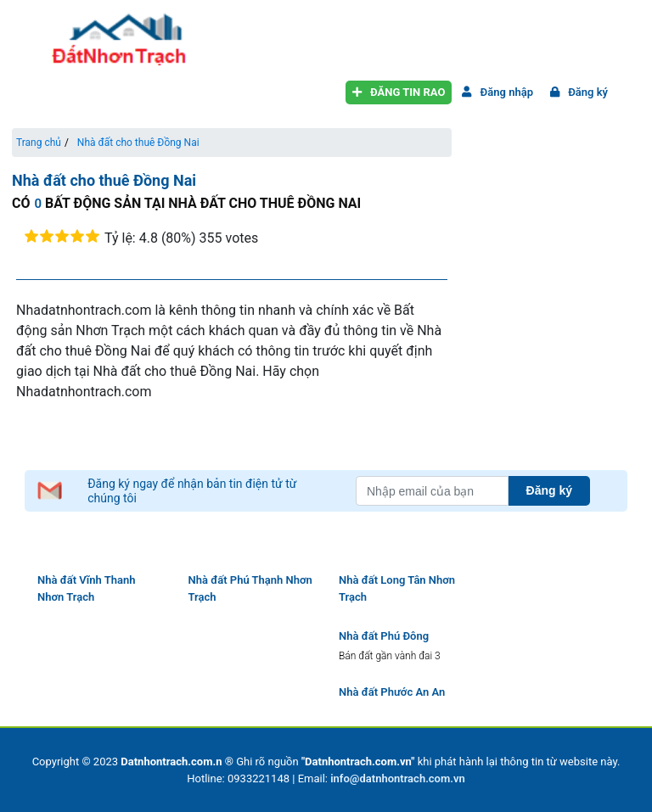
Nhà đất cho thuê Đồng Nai (138, 143)
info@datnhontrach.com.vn (398, 778)
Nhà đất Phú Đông (384, 636)
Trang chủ (39, 143)
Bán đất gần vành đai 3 (390, 656)
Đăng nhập (495, 92)
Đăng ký (576, 92)
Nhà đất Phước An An (392, 692)
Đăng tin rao (396, 92)
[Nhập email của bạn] (432, 491)
